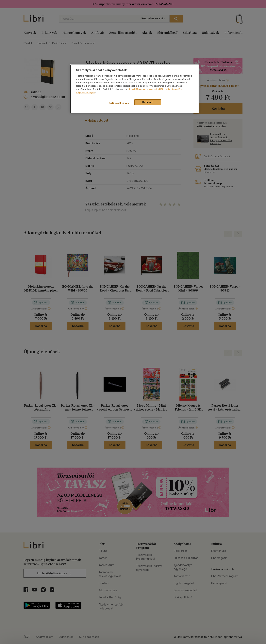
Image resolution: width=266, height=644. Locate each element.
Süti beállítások (119, 103)
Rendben (148, 102)
